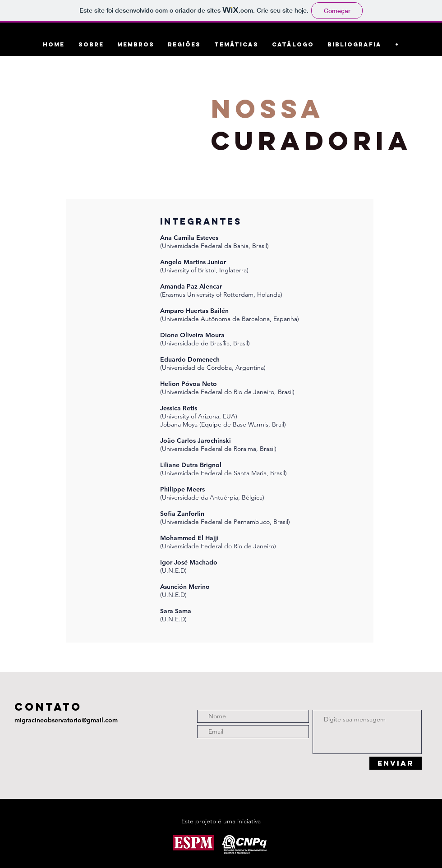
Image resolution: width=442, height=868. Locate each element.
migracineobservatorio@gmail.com (66, 720)
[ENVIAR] (396, 763)
